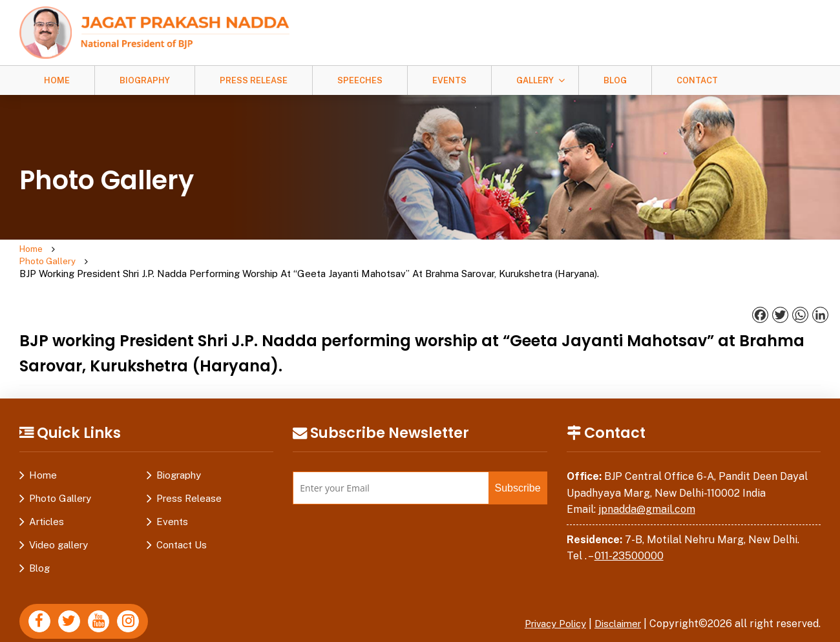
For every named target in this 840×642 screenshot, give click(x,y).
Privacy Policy (546, 600)
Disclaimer (615, 600)
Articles (47, 498)
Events (449, 80)
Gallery (535, 80)
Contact (697, 80)
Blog (615, 80)
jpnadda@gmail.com (647, 485)
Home (57, 80)
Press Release (254, 80)
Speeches (360, 80)
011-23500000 (629, 532)
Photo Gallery (98, 250)
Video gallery (58, 521)
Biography (145, 80)
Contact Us (182, 521)
